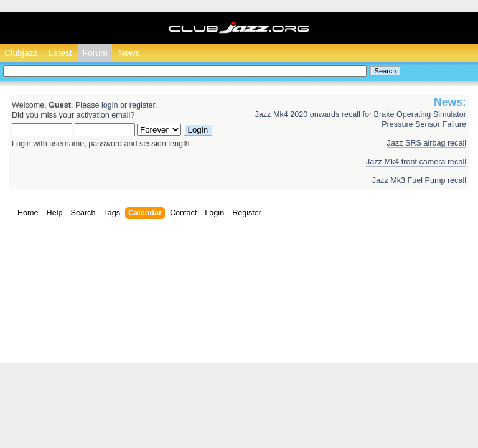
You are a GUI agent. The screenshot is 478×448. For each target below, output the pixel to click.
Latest (60, 53)
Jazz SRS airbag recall (427, 143)
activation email (104, 115)
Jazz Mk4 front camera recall (416, 162)
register (142, 105)
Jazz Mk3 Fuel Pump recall (419, 180)
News (129, 53)
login (110, 105)
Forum (95, 53)
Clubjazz (21, 53)
